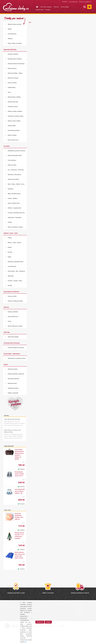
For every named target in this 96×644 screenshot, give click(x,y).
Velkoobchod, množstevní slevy (17, 358)
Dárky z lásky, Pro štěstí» (15, 43)
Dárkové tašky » (12, 68)
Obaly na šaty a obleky (14, 121)
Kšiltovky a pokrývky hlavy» (16, 262)
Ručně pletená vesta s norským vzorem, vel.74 (19, 474)
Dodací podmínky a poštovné (16, 374)
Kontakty (48, 10)
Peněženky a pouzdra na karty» (17, 151)
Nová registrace (73, 2)
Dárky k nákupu (12, 135)
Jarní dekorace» (12, 34)
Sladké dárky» (12, 87)
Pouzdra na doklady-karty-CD (16, 213)
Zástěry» (10, 38)
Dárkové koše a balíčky (14, 97)
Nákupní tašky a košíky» (15, 24)
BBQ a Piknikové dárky (14, 194)
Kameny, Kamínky (13, 312)
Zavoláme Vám (40, 10)
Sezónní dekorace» (13, 316)
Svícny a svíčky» (12, 83)
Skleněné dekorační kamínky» (16, 64)
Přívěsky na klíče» (13, 106)
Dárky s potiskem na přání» (16, 227)
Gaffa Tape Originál (13, 337)
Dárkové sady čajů (13, 102)
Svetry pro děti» (12, 296)
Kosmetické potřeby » (14, 130)
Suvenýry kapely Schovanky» (16, 347)
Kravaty (10, 252)
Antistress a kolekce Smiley (16, 116)
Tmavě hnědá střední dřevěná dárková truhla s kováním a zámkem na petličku (19, 454)
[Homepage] (36, 7)
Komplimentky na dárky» (15, 59)
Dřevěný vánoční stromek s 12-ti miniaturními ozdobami (19, 536)
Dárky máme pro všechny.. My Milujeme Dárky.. (12, 431)
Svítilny (10, 222)
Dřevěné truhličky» (13, 54)
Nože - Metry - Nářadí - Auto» (16, 184)
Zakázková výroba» (13, 388)
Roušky (10, 285)
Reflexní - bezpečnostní (14, 208)
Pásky (9, 257)
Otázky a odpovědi (13, 393)
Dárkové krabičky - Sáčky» (15, 73)
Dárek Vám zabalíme (46, 7)
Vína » (10, 92)
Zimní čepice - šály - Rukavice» (16, 271)
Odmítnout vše (40, 622)
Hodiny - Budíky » (13, 198)
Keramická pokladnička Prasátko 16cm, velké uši (19, 516)
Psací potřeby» (12, 160)
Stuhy (9, 321)
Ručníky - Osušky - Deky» (15, 281)
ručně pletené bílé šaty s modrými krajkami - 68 (20, 491)
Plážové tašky (12, 126)
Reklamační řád (12, 383)
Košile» (10, 247)
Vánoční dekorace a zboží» (15, 326)
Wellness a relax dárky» (15, 174)
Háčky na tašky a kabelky (15, 111)
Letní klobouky (12, 266)
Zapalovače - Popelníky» (15, 217)
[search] (85, 7)
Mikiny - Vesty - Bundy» (15, 242)
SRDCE (10, 29)
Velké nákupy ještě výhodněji (12, 419)
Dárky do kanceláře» (14, 179)
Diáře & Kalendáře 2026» (15, 155)
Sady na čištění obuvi (14, 203)
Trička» (10, 238)
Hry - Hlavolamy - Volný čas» (16, 170)
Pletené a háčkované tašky (15, 301)
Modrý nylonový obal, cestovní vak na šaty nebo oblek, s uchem (20, 555)
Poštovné (56, 7)
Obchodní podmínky (13, 379)
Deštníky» (11, 189)
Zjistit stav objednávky (85, 2)
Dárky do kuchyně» (13, 78)
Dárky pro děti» (12, 165)
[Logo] (16, 7)
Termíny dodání (65, 7)
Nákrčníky (11, 276)
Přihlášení (65, 2)
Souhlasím (48, 622)
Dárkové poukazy (13, 369)
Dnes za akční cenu (13, 140)
